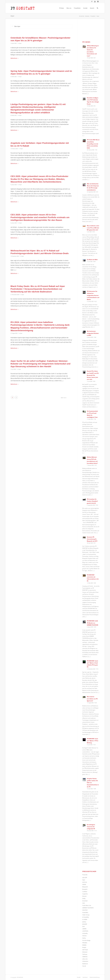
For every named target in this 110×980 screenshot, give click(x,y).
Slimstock (85, 952)
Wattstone (85, 964)
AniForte (85, 882)
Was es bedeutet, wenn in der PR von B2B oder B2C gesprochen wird (93, 228)
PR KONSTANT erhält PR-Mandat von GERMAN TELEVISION (93, 623)
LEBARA (84, 929)
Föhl (84, 903)
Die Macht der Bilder (92, 260)
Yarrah (84, 966)
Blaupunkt (85, 887)
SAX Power (85, 950)
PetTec (84, 938)
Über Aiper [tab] (16, 26)
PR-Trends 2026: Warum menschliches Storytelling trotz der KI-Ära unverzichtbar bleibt (93, 144)
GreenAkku (85, 912)
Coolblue (85, 892)
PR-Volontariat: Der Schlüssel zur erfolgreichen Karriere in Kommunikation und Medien (93, 295)
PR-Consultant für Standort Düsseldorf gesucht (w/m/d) (92, 501)
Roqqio (84, 947)
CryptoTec (85, 894)
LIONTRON (85, 931)
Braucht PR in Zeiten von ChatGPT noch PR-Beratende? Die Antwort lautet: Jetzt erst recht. (93, 375)
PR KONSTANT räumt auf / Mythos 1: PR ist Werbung (93, 741)
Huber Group (86, 915)
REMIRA (84, 945)
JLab (83, 926)
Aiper (12, 16)
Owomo (84, 936)
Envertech (85, 901)
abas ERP (85, 878)
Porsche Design (86, 940)
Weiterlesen (15, 58)
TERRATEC (85, 957)
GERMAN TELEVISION (88, 908)
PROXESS (85, 943)
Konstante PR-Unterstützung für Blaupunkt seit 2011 (92, 539)
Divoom (84, 896)
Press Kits (85, 875)
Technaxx (85, 954)
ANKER (84, 884)
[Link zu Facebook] (92, 2)
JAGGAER (85, 924)
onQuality (85, 933)
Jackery (84, 922)
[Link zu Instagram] (98, 2)
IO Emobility (86, 917)
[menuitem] (62, 8)
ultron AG (85, 959)
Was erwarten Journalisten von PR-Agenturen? (92, 699)
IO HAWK (85, 919)
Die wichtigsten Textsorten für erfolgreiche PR (91, 827)
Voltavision (85, 961)
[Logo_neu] (23, 8)
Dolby (84, 898)
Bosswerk (85, 889)
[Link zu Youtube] (95, 2)
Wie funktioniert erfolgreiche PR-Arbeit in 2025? (93, 333)
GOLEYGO (85, 910)
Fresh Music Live (87, 905)
